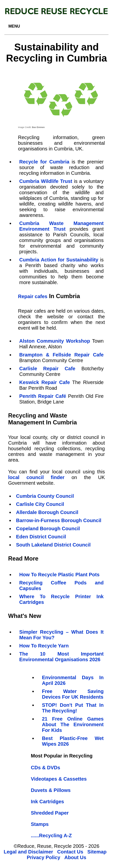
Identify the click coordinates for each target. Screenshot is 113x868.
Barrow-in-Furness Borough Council (59, 520)
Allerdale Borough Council (47, 512)
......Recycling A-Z (51, 836)
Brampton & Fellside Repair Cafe (61, 355)
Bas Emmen (38, 127)
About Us (75, 857)
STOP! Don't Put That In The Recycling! (73, 708)
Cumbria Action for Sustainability (59, 260)
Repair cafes (33, 296)
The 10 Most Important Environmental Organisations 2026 (61, 657)
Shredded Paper (50, 813)
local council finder (36, 477)
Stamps (40, 824)
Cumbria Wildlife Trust (46, 181)
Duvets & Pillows (51, 790)
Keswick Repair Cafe (45, 382)
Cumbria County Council (45, 496)
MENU (14, 26)
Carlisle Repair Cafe (47, 369)
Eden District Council (41, 537)
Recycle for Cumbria (44, 162)
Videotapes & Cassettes (59, 779)
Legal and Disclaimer (28, 852)
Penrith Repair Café (43, 396)
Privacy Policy (43, 857)
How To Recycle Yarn (44, 646)
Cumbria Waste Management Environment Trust (61, 226)
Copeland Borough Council (48, 529)
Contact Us (70, 852)
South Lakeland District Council (53, 545)
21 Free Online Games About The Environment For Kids (73, 724)
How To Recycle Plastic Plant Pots (59, 575)
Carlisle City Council (40, 504)
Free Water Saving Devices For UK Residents (73, 694)
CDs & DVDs (46, 768)
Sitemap (97, 852)
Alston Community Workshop (55, 341)
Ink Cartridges (47, 802)
